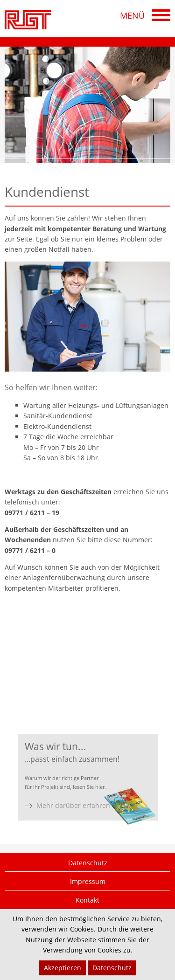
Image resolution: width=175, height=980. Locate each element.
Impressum (88, 881)
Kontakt (87, 900)
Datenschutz (88, 863)
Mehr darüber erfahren (73, 805)
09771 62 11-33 (70, 690)
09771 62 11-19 (81, 681)
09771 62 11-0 (68, 672)
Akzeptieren (63, 968)
